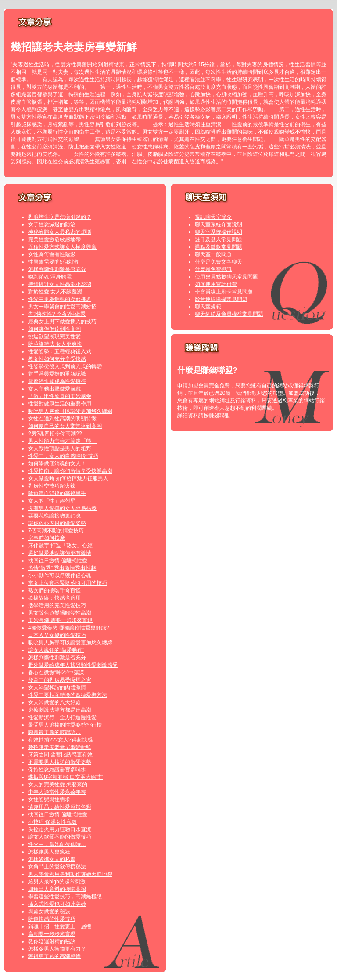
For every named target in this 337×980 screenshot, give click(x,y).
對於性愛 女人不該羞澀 (55, 292)
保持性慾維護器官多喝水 (57, 770)
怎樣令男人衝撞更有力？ (57, 949)
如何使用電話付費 (216, 284)
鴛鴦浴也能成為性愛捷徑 (57, 381)
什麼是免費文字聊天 (219, 262)
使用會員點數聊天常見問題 (226, 277)
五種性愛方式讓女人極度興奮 (62, 247)
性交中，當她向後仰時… (57, 844)
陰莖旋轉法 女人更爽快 (55, 344)
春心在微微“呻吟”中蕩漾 (56, 673)
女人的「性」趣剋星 (52, 501)
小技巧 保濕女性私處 (52, 822)
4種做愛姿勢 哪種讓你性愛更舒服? (69, 628)
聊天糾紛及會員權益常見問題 (229, 314)
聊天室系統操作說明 (219, 232)
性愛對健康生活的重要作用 (60, 404)
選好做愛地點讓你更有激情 (60, 553)
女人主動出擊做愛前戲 (54, 389)
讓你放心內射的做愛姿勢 (57, 523)
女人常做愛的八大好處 (54, 702)
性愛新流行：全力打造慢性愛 (62, 717)
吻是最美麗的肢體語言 (54, 732)
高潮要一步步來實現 (52, 934)
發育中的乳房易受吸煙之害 (60, 680)
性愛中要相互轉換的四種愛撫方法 (68, 695)
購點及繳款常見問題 (219, 247)
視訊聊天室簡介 (213, 217)
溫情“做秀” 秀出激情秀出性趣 (62, 568)
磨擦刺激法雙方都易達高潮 (60, 710)
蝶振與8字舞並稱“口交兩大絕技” (66, 777)
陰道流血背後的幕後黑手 (57, 493)
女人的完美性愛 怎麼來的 (58, 785)
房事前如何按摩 (47, 538)
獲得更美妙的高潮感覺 (54, 956)
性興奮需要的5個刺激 (53, 262)
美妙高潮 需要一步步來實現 (60, 620)
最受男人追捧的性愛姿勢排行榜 (65, 725)
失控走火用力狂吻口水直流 (60, 829)
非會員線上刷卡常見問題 (224, 292)
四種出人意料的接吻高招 (57, 889)
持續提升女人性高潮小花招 (60, 284)
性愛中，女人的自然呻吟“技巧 (63, 456)
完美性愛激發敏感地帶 (54, 239)
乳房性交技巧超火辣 (52, 486)
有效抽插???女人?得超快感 (60, 740)
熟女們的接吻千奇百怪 (54, 590)
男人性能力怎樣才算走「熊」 (62, 441)
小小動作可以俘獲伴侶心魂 (60, 575)
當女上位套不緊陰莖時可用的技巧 (68, 583)
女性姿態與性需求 (49, 799)
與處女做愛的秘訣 (49, 911)
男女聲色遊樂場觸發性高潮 (60, 613)
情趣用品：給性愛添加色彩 (60, 807)
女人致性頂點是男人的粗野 (60, 448)
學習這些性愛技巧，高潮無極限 (65, 897)
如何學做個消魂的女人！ (57, 463)
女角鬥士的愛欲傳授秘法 (57, 867)
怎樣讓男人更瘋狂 (49, 852)
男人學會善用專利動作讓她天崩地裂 (70, 874)
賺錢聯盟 (219, 416)
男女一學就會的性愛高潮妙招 (62, 307)
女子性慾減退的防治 (52, 224)
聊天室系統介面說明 (219, 224)
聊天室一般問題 (213, 254)
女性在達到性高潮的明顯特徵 (62, 419)
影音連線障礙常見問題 (221, 299)
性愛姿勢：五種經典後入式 (60, 351)
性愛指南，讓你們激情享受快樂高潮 (70, 471)
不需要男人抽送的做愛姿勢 (60, 762)
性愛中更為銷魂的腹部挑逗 (60, 299)
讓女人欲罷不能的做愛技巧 (60, 837)
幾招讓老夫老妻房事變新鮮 (60, 747)
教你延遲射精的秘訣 (52, 941)
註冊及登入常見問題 (219, 239)
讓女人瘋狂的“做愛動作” (56, 650)
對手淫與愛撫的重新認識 (57, 374)
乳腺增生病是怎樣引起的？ (60, 217)
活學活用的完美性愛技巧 (57, 605)
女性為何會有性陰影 (52, 254)
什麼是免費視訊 (213, 269)
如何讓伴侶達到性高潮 (54, 329)
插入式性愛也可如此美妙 (57, 904)
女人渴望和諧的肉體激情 (57, 687)
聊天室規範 (208, 307)
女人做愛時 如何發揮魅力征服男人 (68, 478)
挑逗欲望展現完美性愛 (54, 336)
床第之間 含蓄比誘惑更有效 (60, 755)
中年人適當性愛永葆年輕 (57, 792)
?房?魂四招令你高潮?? (55, 434)
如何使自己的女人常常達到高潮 (65, 426)
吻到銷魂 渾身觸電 (50, 277)
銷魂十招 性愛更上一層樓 (60, 926)
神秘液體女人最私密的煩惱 (60, 232)
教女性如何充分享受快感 (57, 359)
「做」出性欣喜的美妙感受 (60, 396)
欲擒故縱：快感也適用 (54, 598)
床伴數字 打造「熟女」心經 (60, 546)
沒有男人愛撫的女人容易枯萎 (62, 508)
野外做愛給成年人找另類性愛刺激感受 (73, 665)
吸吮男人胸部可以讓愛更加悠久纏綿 (70, 411)
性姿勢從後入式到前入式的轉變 (65, 366)
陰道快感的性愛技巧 (52, 919)
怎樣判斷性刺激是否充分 (57, 269)
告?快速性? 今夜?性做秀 (57, 314)
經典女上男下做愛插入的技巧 (62, 322)
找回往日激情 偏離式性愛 (58, 561)
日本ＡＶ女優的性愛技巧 (57, 635)
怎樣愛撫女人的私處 (52, 859)
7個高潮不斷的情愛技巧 (56, 531)
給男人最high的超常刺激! (57, 882)
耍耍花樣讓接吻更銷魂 (54, 516)
